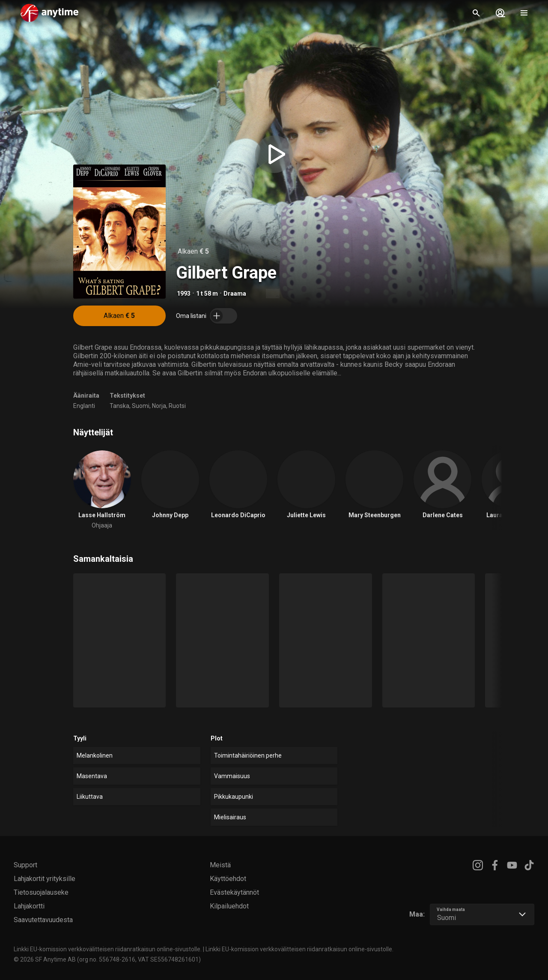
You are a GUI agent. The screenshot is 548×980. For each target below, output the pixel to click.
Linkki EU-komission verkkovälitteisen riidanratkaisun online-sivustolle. (108, 949)
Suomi (141, 406)
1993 (184, 294)
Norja (159, 406)
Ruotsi (177, 406)
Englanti (84, 406)
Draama (235, 294)
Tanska (119, 406)
